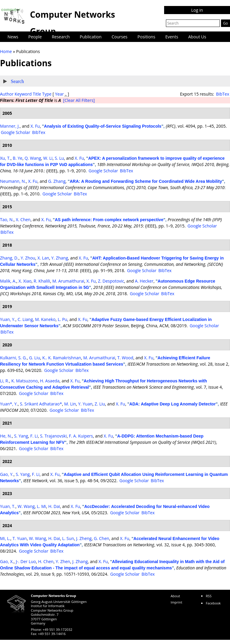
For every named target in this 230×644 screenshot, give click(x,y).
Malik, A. (8, 281)
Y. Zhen (63, 561)
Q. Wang (33, 158)
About (175, 596)
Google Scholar (16, 132)
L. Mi (41, 506)
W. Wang (26, 506)
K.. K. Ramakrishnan (62, 358)
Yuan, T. (8, 506)
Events (172, 37)
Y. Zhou (28, 258)
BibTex (223, 94)
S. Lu (59, 158)
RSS (209, 596)
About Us (197, 37)
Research (61, 37)
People (35, 37)
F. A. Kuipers (81, 436)
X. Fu (35, 126)
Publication (91, 37)
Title (37, 94)
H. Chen (46, 561)
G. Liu (35, 358)
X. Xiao (25, 281)
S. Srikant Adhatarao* (41, 404)
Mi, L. (5, 538)
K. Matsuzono (25, 381)
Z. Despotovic (111, 281)
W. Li (48, 158)
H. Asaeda (50, 381)
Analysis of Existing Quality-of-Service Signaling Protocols (103, 126)
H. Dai (54, 506)
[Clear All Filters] (79, 100)
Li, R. (4, 381)
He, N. (6, 436)
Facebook (213, 603)
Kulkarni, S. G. (13, 358)
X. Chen (23, 220)
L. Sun (68, 538)
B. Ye (18, 158)
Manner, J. (10, 126)
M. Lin (70, 404)
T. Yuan (20, 538)
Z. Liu (100, 404)
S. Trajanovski (53, 436)
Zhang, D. (9, 258)
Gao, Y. (7, 474)
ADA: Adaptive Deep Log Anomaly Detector (172, 404)
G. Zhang (57, 181)
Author (7, 94)
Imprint (177, 602)
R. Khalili (42, 281)
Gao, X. (7, 561)
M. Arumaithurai (68, 281)
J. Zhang (80, 561)
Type (47, 94)
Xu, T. (5, 158)
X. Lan (43, 258)
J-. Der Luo (26, 561)
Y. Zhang (60, 258)
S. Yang (21, 436)
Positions (146, 37)
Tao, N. (7, 220)
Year (59, 94)
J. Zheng (84, 538)
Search (17, 81)
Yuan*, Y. (9, 404)
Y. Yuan (85, 404)
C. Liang (25, 319)
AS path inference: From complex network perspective (109, 220)
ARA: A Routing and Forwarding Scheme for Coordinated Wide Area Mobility (146, 181)
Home (6, 51)
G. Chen (101, 538)
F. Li (34, 436)
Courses (120, 37)
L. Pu (63, 319)
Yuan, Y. (8, 319)
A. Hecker (144, 281)
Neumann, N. (13, 181)
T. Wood (125, 358)
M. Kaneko (45, 319)
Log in (197, 10)
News (13, 37)
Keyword (23, 94)
